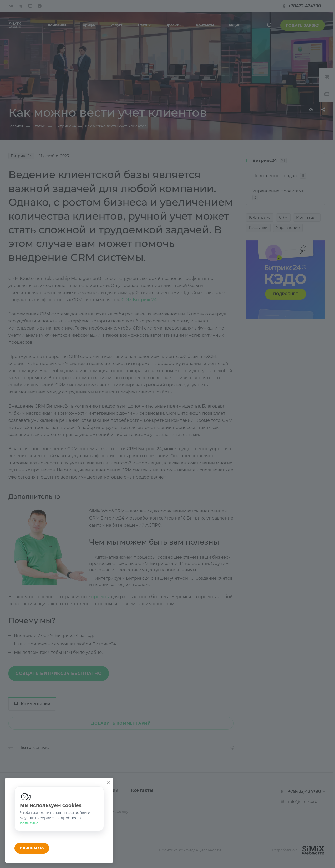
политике (29, 823)
